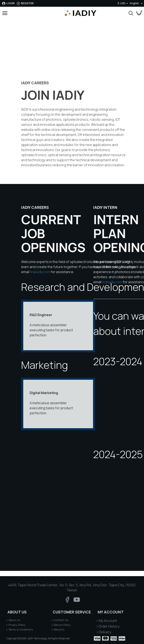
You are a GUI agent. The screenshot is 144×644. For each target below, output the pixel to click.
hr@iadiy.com (40, 272)
